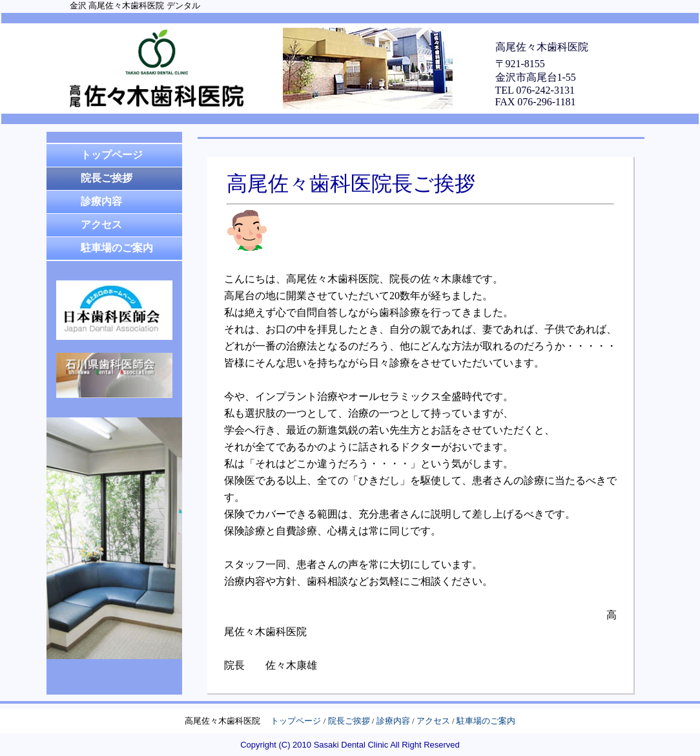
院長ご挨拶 (349, 721)
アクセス (433, 721)
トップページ (296, 721)
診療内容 (393, 721)
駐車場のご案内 (486, 721)
